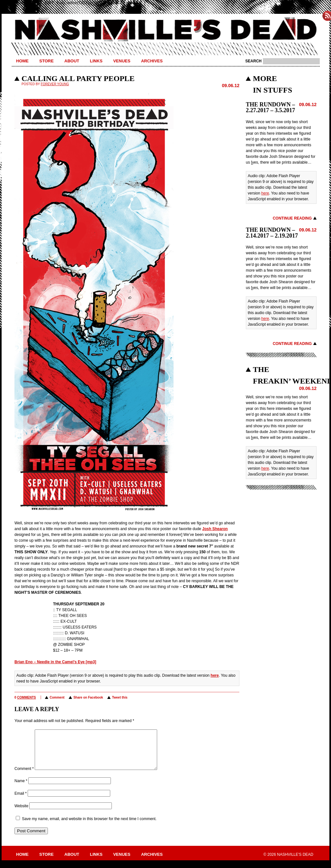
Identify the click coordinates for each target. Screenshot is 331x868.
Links (96, 61)
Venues (122, 61)
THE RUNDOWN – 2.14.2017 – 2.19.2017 (272, 233)
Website (21, 814)
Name (21, 789)
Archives (152, 61)
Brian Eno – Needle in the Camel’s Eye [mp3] (55, 662)
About (72, 61)
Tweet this (120, 697)
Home (22, 61)
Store (46, 61)
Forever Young (55, 84)
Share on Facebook (88, 697)
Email (21, 801)
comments (26, 697)
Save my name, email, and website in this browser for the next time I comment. (89, 827)
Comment (57, 697)
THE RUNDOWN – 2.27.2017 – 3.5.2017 (270, 107)
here (215, 675)
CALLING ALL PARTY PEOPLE (78, 78)
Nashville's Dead (165, 30)
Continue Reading (292, 218)
